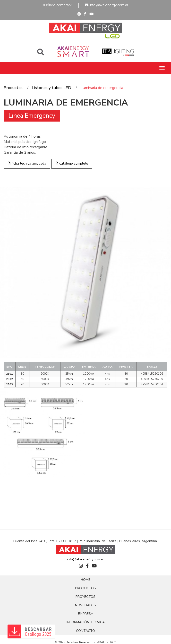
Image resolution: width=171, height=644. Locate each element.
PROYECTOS (85, 597)
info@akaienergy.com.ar (107, 5)
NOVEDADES (85, 605)
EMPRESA (86, 614)
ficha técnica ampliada (27, 163)
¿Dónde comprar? (57, 5)
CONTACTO (85, 631)
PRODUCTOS (85, 588)
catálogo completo (72, 163)
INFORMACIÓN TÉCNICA (86, 622)
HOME (85, 580)
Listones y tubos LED (52, 88)
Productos (13, 88)
